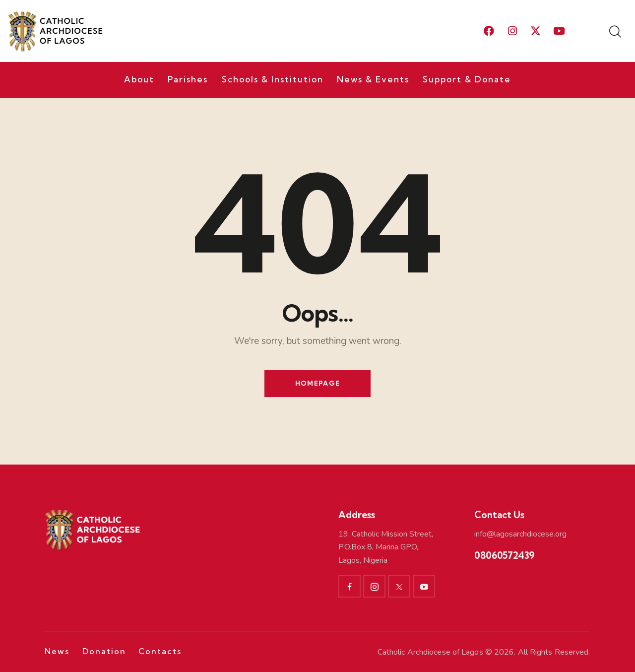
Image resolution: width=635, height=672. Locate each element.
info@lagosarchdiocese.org (520, 534)
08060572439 (504, 555)
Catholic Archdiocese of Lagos (430, 652)
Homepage (317, 383)
